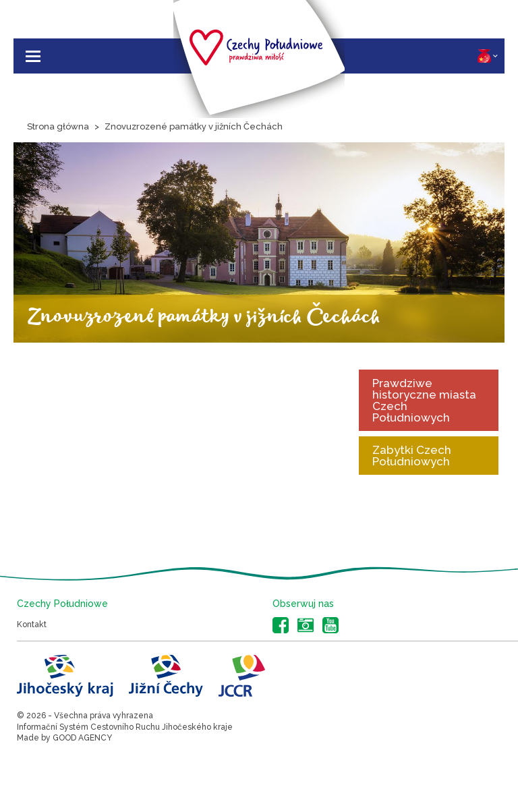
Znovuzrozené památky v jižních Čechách (194, 126)
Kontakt (32, 625)
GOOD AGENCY (82, 738)
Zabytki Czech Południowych (412, 456)
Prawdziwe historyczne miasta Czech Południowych (424, 400)
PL (488, 56)
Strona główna (58, 126)
